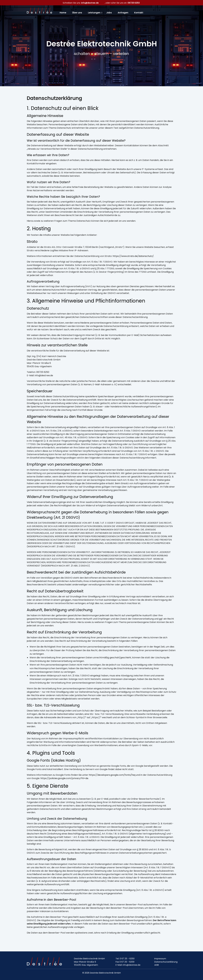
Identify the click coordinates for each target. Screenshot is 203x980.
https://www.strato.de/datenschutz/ (133, 256)
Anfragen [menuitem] (123, 13)
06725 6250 (134, 3)
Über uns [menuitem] (77, 13)
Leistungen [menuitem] (94, 13)
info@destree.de (90, 3)
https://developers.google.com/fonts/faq (112, 775)
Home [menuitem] (63, 13)
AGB (157, 965)
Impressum (160, 959)
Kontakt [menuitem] (139, 13)
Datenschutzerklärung (166, 962)
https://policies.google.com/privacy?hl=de (64, 778)
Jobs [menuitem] (109, 13)
